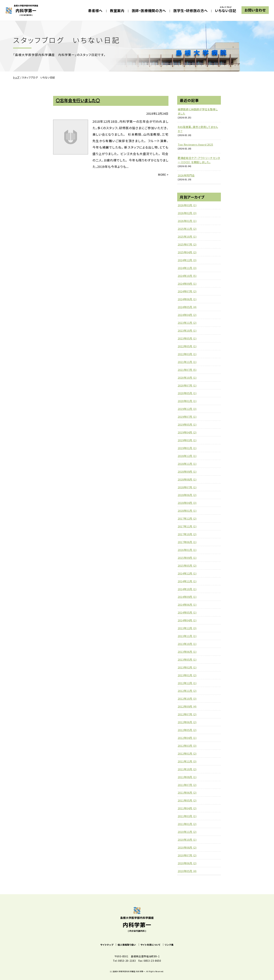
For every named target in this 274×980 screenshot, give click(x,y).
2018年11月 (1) (187, 464)
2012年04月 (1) (187, 738)
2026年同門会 (186, 175)
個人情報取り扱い (127, 945)
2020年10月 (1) (187, 378)
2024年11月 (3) (187, 268)
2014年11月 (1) (187, 581)
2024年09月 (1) (187, 284)
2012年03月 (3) (187, 746)
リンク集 (169, 945)
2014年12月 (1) (187, 573)
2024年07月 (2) (187, 291)
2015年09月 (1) (187, 558)
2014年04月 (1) (187, 620)
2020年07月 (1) (187, 385)
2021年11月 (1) (187, 362)
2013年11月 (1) (187, 636)
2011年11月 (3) (187, 761)
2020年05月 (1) (187, 393)
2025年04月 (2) (187, 252)
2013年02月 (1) (187, 667)
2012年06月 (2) (187, 722)
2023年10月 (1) (187, 330)
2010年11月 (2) (187, 832)
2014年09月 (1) (187, 597)
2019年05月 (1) (187, 424)
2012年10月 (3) (187, 699)
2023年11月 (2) (187, 323)
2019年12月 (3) (187, 409)
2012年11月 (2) (187, 691)
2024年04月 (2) (187, 315)
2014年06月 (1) (187, 605)
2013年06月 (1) (187, 652)
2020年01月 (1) (187, 401)
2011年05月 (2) (187, 800)
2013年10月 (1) (187, 644)
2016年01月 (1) (187, 550)
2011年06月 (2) (187, 792)
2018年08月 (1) (187, 479)
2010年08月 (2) (187, 847)
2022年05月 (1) (187, 346)
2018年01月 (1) (187, 511)
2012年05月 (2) (187, 730)
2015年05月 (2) (187, 565)
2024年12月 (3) (187, 260)
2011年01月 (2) (187, 824)
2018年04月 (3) (187, 503)
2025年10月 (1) (187, 237)
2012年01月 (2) (187, 753)
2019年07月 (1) (187, 417)
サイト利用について (151, 945)
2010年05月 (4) (187, 871)
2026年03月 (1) (187, 205)
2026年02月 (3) (187, 213)
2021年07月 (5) (187, 370)
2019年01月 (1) (187, 448)
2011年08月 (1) (187, 777)
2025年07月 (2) (187, 244)
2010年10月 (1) (187, 840)
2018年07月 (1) (187, 487)
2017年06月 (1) (187, 542)
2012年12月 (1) (187, 683)
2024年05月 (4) (187, 307)
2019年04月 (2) (187, 432)
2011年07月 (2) (187, 785)
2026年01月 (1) (187, 221)
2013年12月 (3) (187, 628)
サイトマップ (107, 945)
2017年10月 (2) (187, 534)
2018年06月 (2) (187, 495)
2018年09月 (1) (187, 472)
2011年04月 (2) (187, 808)
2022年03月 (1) (187, 354)
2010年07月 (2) (187, 855)
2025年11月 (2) (187, 229)
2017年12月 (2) (187, 518)
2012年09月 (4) (187, 706)
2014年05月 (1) (187, 612)
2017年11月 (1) (187, 526)
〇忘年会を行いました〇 (78, 100)
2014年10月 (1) (187, 589)
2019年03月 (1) (187, 440)
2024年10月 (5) (187, 276)
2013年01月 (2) (187, 675)
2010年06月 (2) (187, 863)
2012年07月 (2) (187, 714)
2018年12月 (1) (187, 456)
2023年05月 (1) (187, 338)
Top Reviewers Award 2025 (195, 144)
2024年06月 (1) (187, 299)
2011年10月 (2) (187, 769)
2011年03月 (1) (187, 816)
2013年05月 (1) (187, 659)
